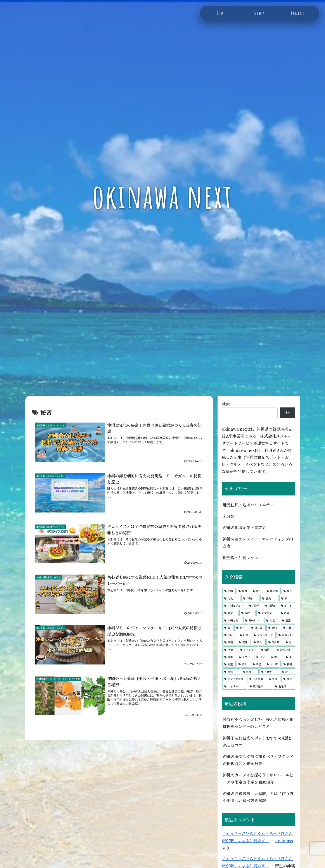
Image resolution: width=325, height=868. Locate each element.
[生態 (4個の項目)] (274, 679)
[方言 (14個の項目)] (230, 613)
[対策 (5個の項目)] (229, 664)
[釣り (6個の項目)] (258, 642)
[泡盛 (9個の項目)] (287, 620)
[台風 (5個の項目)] (229, 657)
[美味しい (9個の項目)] (253, 620)
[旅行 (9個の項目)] (241, 628)
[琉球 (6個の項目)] (244, 642)
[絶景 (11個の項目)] (287, 613)
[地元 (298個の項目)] (257, 591)
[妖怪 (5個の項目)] (257, 664)
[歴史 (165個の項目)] (269, 598)
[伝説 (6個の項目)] (245, 635)
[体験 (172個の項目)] (250, 598)
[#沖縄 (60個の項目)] (255, 606)
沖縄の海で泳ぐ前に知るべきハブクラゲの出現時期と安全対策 (258, 760)
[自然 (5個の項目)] (231, 672)
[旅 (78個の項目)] (287, 598)
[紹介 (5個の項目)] (243, 664)
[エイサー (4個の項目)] (235, 686)
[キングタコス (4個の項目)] (234, 679)
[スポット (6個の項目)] (286, 635)
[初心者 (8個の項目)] (257, 628)
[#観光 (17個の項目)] (271, 606)
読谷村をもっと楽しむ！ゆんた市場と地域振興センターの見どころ (258, 723)
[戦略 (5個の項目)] (288, 664)
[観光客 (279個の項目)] (273, 591)
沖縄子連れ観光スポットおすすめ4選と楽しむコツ (257, 741)
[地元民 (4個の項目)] (284, 686)
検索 (226, 404)
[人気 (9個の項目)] (272, 620)
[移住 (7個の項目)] (288, 628)
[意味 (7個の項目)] (273, 628)
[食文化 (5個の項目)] (245, 657)
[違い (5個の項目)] (276, 657)
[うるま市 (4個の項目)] (257, 679)
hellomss (284, 840)
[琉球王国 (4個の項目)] (260, 686)
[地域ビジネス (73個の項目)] (234, 606)
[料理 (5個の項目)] (250, 672)
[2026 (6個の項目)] (230, 635)
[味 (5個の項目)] (289, 657)
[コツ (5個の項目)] (261, 657)
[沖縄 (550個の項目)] (229, 591)
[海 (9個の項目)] (228, 628)
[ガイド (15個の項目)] (287, 606)
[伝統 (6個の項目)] (266, 650)
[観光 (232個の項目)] (288, 591)
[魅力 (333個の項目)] (243, 591)
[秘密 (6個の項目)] (230, 650)
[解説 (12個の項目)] (247, 613)
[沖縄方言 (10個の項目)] (232, 620)
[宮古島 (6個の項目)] (275, 642)
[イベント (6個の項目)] (248, 650)
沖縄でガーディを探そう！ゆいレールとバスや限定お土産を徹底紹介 (258, 778)
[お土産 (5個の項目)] (273, 664)
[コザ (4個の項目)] (288, 679)
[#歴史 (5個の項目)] (269, 672)
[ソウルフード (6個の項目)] (264, 635)
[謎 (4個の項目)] (287, 672)
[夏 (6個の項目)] (289, 642)
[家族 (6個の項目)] (229, 642)
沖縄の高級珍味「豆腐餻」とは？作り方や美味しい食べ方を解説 (258, 797)
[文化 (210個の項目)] (231, 598)
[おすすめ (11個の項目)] (267, 613)
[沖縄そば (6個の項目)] (285, 650)
